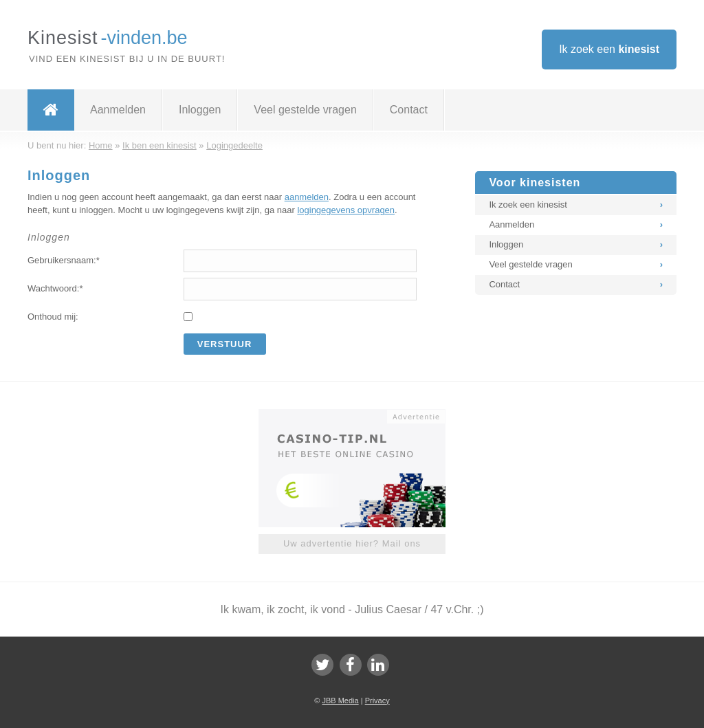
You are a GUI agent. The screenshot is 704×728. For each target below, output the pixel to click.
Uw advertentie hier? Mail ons (352, 543)
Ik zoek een (609, 49)
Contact (409, 110)
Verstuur (225, 344)
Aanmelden (118, 110)
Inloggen (200, 110)
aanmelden (307, 197)
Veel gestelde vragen (305, 110)
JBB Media (340, 701)
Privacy (377, 701)
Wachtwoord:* (55, 288)
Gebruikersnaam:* (64, 260)
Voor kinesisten (535, 183)
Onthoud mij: (53, 317)
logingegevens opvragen (346, 210)
